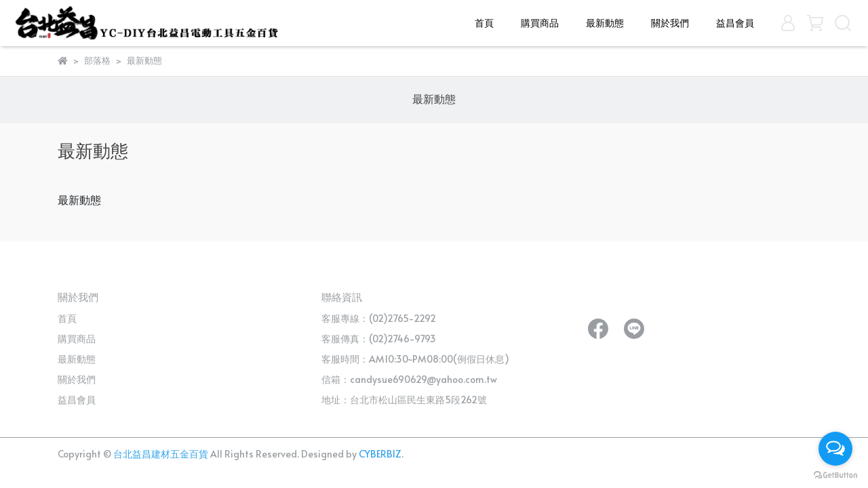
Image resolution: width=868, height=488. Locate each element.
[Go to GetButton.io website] (835, 474)
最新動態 (605, 23)
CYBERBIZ (380, 454)
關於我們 (670, 23)
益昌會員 (735, 23)
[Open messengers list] (835, 449)
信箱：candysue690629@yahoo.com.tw (409, 379)
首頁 (484, 23)
